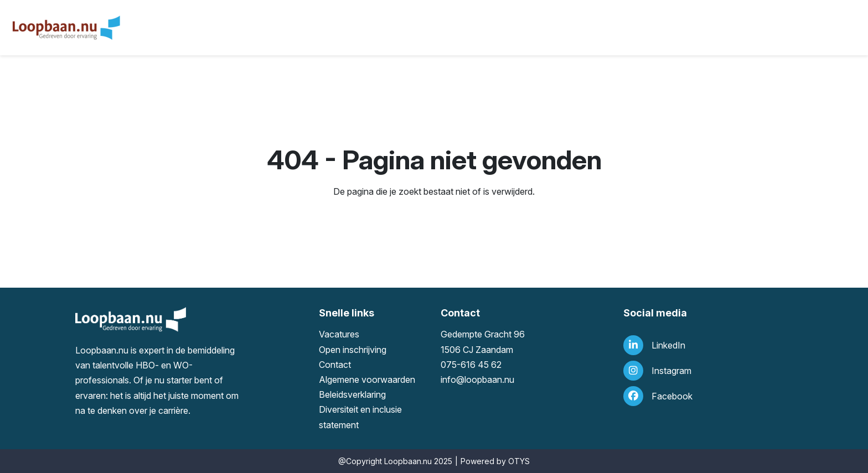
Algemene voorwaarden (367, 380)
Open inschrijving (353, 350)
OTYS (519, 461)
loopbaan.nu (489, 380)
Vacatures (339, 334)
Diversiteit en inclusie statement (360, 417)
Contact (335, 365)
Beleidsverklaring (352, 394)
